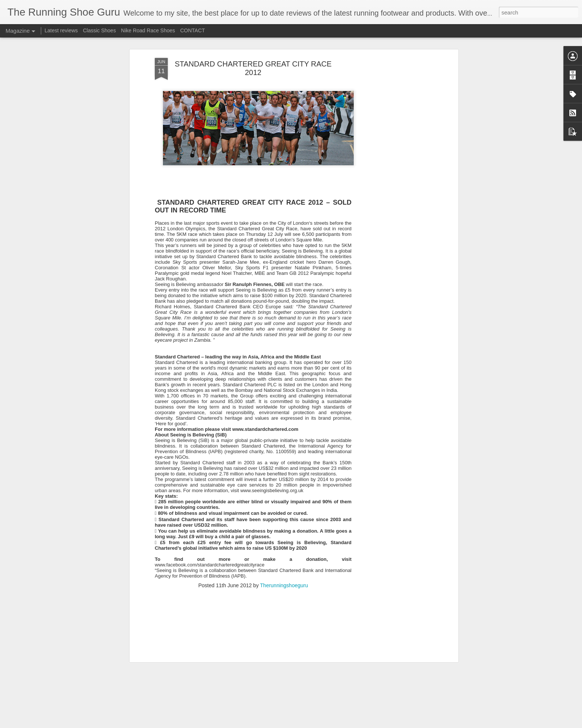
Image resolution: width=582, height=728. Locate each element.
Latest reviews (61, 30)
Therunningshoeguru (284, 530)
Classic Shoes (99, 30)
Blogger (335, 724)
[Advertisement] (392, 119)
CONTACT (192, 30)
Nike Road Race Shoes (148, 30)
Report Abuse (357, 724)
